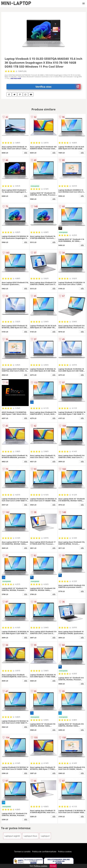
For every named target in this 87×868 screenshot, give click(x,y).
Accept (53, 866)
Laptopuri (45, 836)
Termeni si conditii (22, 852)
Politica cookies (65, 852)
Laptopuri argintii (12, 836)
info (26, 153)
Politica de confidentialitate (44, 852)
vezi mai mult (16, 78)
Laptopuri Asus (30, 836)
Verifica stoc (58, 87)
